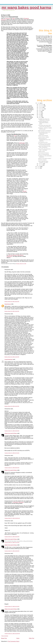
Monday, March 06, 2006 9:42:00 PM (12, 406)
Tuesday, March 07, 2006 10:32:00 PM (12, 634)
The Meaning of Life (43, 142)
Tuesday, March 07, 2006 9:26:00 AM (12, 431)
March (40, 117)
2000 (39, 168)
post (15, 135)
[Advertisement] (45, 20)
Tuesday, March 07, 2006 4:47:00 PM (12, 542)
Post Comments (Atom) (14, 641)
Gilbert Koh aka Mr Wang (11, 433)
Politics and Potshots (43, 136)
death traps (22, 143)
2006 (39, 103)
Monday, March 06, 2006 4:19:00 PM (12, 311)
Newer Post (4, 638)
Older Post (32, 638)
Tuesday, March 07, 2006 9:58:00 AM (12, 468)
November (41, 106)
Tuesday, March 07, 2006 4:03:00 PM (12, 537)
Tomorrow (7, 18)
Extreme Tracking (42, 160)
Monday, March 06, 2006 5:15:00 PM (12, 357)
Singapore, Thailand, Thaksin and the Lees (45, 128)
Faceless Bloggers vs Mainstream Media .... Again (44, 123)
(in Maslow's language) (18, 502)
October (41, 107)
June (40, 113)
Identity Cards (41, 151)
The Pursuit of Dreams (43, 153)
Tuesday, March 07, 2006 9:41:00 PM (12, 606)
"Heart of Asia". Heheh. (44, 137)
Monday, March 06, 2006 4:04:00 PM (12, 301)
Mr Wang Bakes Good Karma (26, 7)
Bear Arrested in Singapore (45, 130)
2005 (39, 167)
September (41, 109)
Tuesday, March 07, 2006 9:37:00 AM (12, 453)
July (40, 112)
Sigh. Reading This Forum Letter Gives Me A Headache (44, 133)
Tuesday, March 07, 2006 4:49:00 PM (12, 551)
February (41, 164)
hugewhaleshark (9, 359)
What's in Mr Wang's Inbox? (45, 158)
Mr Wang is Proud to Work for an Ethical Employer (44, 144)
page (14, 18)
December (41, 105)
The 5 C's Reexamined (44, 154)
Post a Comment (5, 636)
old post (24, 191)
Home (18, 638)
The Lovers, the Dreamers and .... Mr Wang (44, 149)
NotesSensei (8, 304)
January (41, 165)
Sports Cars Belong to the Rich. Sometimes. (44, 147)
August (40, 110)
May (40, 115)
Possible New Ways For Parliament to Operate (44, 119)
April (40, 116)
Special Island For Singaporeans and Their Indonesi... (44, 140)
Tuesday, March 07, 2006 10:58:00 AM (12, 518)
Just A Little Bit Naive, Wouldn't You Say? (43, 162)
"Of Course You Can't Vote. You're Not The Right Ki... (45, 126)
